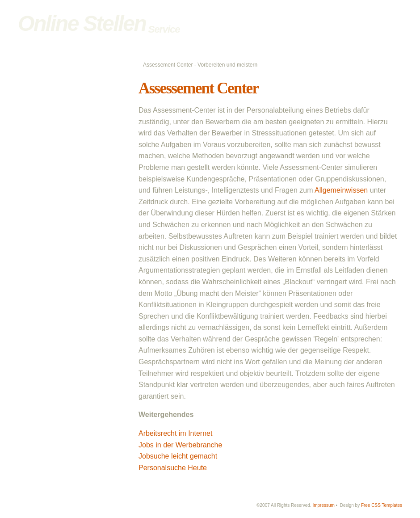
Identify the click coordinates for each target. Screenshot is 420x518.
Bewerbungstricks (53, 111)
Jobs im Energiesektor (59, 168)
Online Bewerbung (55, 130)
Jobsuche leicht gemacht (178, 456)
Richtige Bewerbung (57, 101)
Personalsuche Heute (173, 468)
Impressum (323, 505)
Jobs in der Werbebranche (180, 445)
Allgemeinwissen (341, 190)
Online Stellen (82, 23)
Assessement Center (198, 88)
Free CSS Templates (382, 505)
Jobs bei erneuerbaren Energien (72, 178)
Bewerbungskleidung (58, 149)
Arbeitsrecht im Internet (175, 433)
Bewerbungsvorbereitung (63, 92)
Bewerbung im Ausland (60, 120)
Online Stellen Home (57, 82)
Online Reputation (54, 158)
